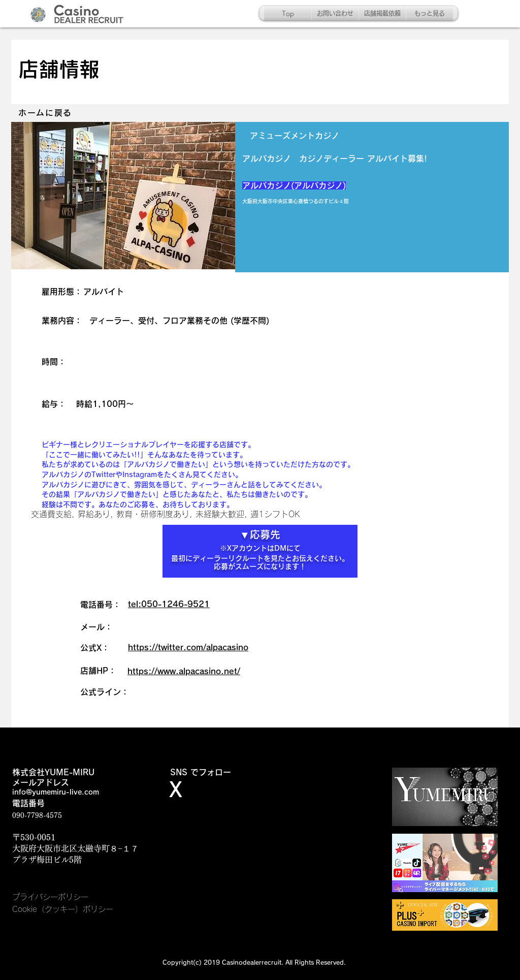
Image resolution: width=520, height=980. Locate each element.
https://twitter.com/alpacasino (188, 647)
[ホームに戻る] (46, 113)
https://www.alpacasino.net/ (184, 671)
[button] (123, 196)
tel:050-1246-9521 (169, 604)
